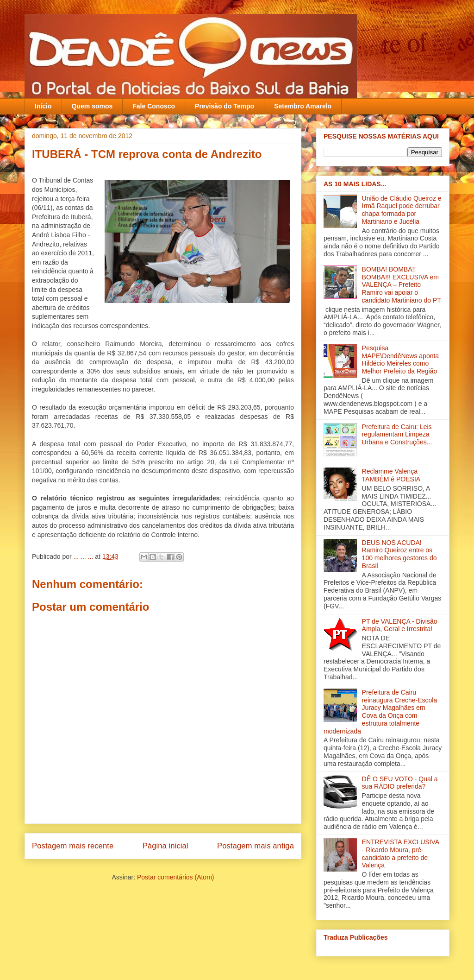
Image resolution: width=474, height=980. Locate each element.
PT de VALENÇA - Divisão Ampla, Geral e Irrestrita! (400, 625)
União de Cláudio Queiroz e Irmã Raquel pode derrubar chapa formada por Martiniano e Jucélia (402, 210)
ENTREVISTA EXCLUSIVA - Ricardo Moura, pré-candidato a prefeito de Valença (401, 854)
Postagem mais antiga (256, 846)
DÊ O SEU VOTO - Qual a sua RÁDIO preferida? (400, 783)
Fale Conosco (154, 106)
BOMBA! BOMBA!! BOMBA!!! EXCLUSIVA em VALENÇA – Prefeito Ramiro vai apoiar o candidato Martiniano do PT (402, 285)
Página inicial (165, 846)
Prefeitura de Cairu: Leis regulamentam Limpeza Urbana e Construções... (397, 435)
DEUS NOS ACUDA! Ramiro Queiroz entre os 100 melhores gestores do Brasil (399, 554)
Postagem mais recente (73, 846)
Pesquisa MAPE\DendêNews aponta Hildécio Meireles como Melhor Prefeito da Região (401, 360)
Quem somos (92, 106)
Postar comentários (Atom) (176, 877)
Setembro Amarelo (303, 106)
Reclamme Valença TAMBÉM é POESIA (391, 475)
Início (43, 106)
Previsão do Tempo (225, 106)
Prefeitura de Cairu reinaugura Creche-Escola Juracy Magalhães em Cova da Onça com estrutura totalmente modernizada (380, 712)
